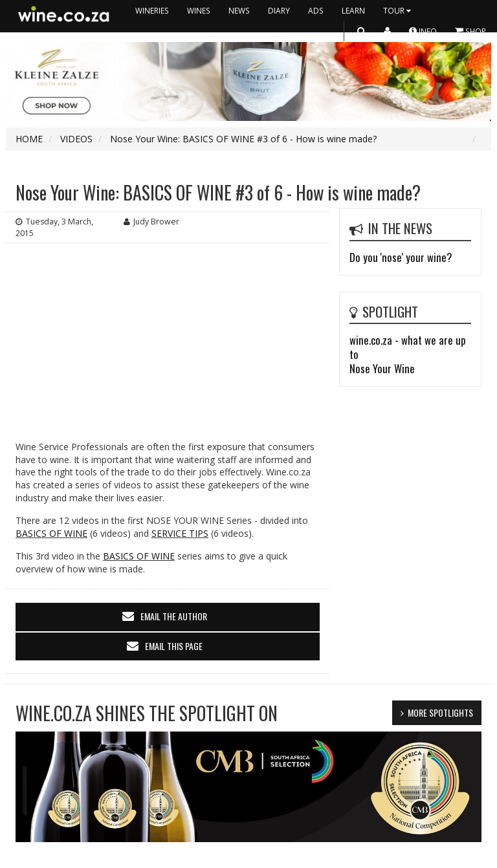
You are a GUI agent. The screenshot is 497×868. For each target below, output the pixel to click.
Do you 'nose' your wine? (401, 257)
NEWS (239, 10)
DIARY (279, 10)
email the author (174, 616)
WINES (199, 10)
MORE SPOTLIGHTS (440, 712)
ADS (316, 10)
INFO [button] (423, 31)
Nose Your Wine (382, 368)
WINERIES (152, 10)
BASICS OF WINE (51, 533)
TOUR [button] (399, 10)
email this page (174, 646)
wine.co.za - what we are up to (408, 347)
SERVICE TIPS (180, 533)
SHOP (470, 31)
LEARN (353, 10)
